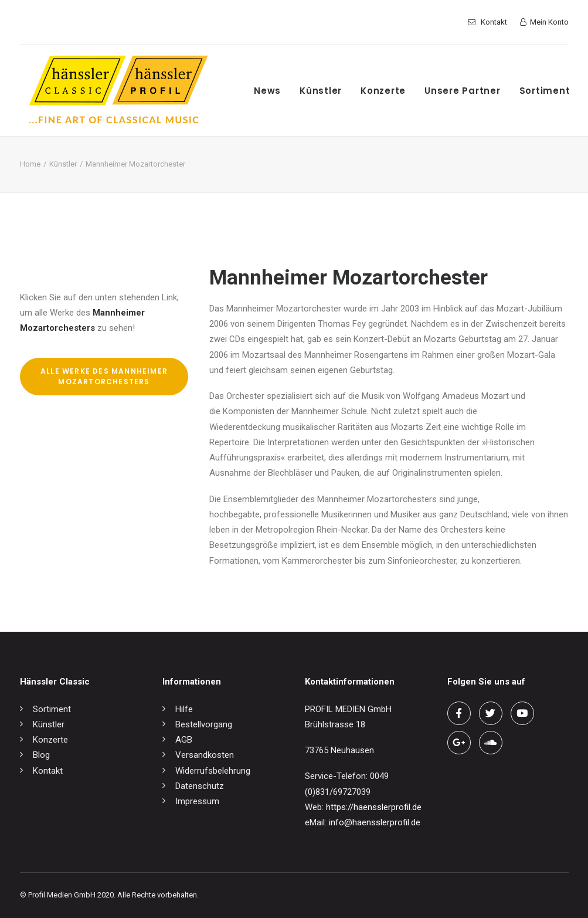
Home (30, 164)
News (267, 91)
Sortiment (545, 91)
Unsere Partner (463, 91)
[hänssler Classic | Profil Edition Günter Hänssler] (119, 90)
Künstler (321, 91)
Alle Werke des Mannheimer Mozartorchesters (105, 376)
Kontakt (494, 22)
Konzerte (383, 91)
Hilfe (184, 709)
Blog (41, 755)
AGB (184, 740)
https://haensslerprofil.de (374, 807)
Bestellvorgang (204, 724)
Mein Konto (549, 22)
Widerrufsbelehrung (213, 771)
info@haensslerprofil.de (375, 822)
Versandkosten (205, 755)
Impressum (197, 801)
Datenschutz (200, 786)
